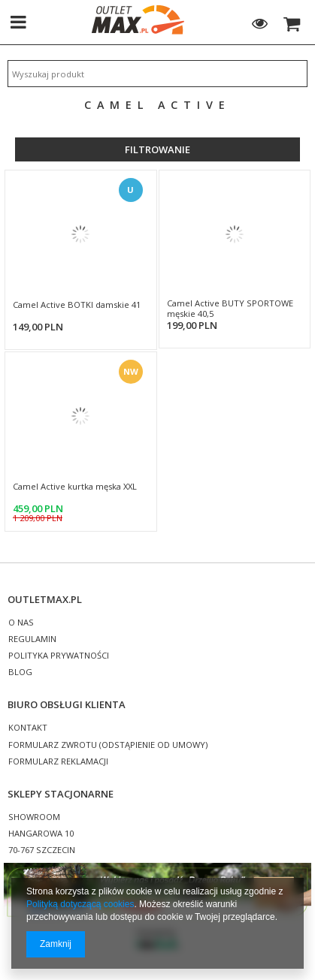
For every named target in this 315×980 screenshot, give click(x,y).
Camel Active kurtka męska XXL (75, 487)
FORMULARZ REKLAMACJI (58, 762)
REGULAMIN (32, 639)
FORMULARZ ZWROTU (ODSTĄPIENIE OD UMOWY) (108, 745)
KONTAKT (28, 728)
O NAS (21, 623)
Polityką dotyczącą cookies (80, 904)
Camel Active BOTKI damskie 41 (77, 305)
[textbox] (157, 74)
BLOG (20, 672)
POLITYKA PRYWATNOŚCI (59, 656)
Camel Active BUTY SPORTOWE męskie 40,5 (230, 309)
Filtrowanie (157, 149)
